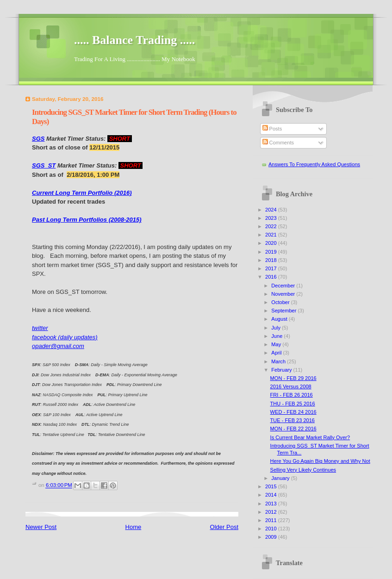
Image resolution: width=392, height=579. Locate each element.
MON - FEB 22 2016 (293, 429)
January (281, 478)
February (282, 370)
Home (134, 527)
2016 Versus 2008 (291, 386)
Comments (278, 143)
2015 (272, 486)
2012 (272, 512)
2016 (272, 277)
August (280, 319)
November (284, 294)
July (277, 328)
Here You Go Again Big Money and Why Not (320, 461)
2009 (272, 537)
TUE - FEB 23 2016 (292, 420)
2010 (272, 529)
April (277, 353)
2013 (272, 504)
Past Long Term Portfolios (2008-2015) (87, 220)
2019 (272, 252)
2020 (272, 243)
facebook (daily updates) (65, 337)
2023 (272, 218)
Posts (272, 129)
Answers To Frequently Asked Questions (314, 164)
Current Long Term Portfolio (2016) (82, 193)
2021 (272, 235)
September (284, 311)
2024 (272, 210)
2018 (272, 260)
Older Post (224, 527)
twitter (40, 328)
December (284, 286)
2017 (272, 268)
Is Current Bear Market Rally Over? (310, 437)
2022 (272, 226)
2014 (272, 495)
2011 (272, 520)
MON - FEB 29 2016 (293, 378)
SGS (38, 139)
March (279, 361)
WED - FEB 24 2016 (293, 412)
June (277, 336)
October (281, 302)
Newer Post (41, 527)
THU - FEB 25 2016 (293, 404)
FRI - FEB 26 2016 (292, 395)
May (277, 344)
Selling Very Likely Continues (303, 470)
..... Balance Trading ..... (134, 40)
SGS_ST (44, 165)
